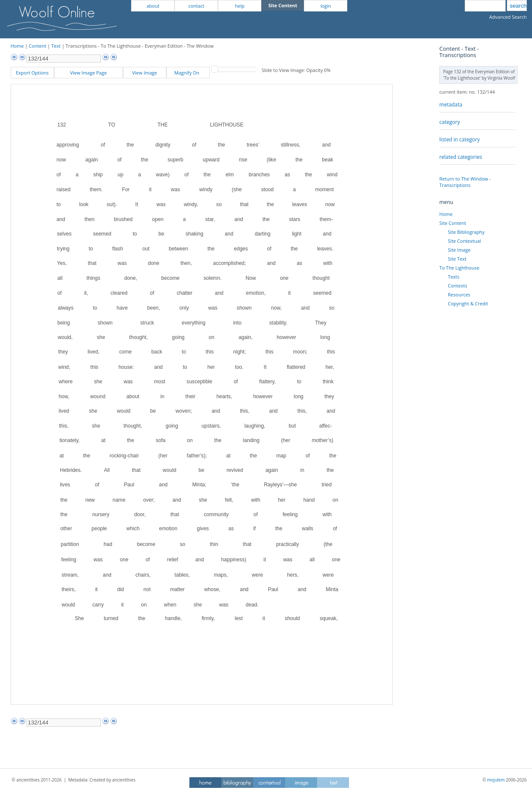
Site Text (457, 259)
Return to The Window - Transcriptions (465, 182)
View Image (145, 73)
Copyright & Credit (468, 303)
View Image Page (89, 73)
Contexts (457, 286)
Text (56, 46)
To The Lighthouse (459, 268)
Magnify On (188, 73)
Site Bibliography (466, 232)
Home (17, 46)
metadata (451, 105)
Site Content (453, 223)
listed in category (459, 139)
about (153, 6)
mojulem (496, 780)
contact (196, 6)
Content (38, 46)
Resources (459, 294)
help (240, 6)
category (449, 122)
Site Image (459, 250)
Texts (453, 277)
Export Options (32, 73)
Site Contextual (464, 241)
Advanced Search (508, 17)
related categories (460, 157)
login (326, 6)
